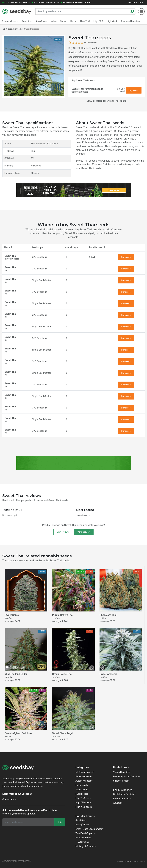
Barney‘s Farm (82, 825)
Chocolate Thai (108, 615)
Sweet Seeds (82, 92)
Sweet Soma (12, 615)
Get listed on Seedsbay (124, 794)
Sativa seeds (82, 790)
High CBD (97, 21)
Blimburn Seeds (83, 838)
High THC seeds (83, 798)
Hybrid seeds (82, 794)
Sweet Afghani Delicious (18, 733)
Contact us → (10, 799)
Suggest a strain (121, 781)
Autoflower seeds (84, 781)
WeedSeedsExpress (85, 833)
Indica (53, 21)
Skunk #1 (108, 135)
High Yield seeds (84, 807)
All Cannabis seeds (85, 772)
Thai (121, 135)
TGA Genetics (82, 842)
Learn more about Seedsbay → (19, 794)
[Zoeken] (132, 11)
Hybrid (73, 21)
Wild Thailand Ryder (16, 674)
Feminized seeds (84, 777)
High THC (84, 21)
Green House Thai (62, 674)
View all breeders (122, 772)
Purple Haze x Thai (63, 615)
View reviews (63, 532)
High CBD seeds (83, 802)
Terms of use (138, 862)
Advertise (118, 803)
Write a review (84, 532)
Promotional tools (122, 799)
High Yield (110, 21)
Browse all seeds (10, 21)
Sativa (63, 21)
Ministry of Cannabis (86, 846)
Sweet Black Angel (63, 733)
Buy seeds (134, 90)
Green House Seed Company (89, 829)
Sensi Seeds (81, 820)
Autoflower (41, 21)
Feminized (27, 21)
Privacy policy (123, 862)
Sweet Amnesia (108, 674)
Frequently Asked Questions (127, 777)
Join (60, 822)
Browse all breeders (129, 21)
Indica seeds (82, 785)
